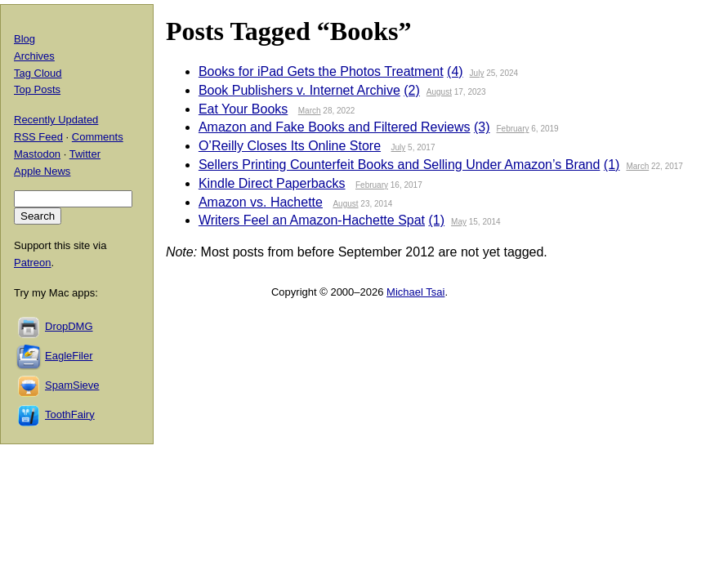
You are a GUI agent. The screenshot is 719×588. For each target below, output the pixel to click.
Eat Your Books (243, 109)
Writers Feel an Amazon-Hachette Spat (312, 220)
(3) (482, 127)
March (310, 111)
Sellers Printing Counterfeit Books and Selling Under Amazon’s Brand (400, 165)
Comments (98, 137)
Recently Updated (56, 120)
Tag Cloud (38, 73)
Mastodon (37, 154)
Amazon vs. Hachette (261, 202)
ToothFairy (70, 414)
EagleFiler (69, 356)
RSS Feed (38, 137)
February (513, 129)
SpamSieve (72, 385)
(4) (455, 71)
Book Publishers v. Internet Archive (299, 90)
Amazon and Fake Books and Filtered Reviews (335, 127)
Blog (25, 39)
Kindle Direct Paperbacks (272, 183)
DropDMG (69, 326)
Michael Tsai (415, 292)
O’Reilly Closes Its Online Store (290, 146)
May (459, 222)
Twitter (85, 154)
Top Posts (37, 89)
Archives (34, 56)
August (439, 92)
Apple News (42, 171)
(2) (412, 90)
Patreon (33, 263)
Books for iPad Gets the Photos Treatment (321, 71)
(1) (612, 165)
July (477, 73)
